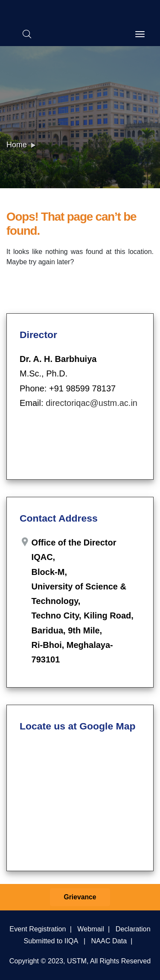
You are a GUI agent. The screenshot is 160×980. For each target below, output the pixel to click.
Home (17, 145)
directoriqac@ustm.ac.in (92, 403)
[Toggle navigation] (140, 34)
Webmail (91, 929)
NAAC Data (109, 941)
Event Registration (38, 929)
